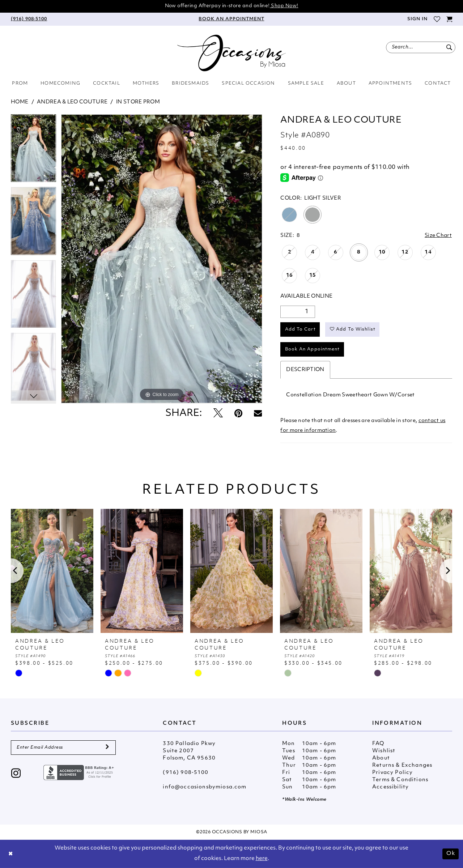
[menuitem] (29, 19)
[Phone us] (29, 19)
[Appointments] (231, 19)
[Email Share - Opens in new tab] (258, 414)
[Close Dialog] (11, 854)
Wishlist (384, 751)
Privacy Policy (392, 773)
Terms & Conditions (400, 780)
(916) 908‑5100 (186, 773)
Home (20, 102)
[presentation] (52, 571)
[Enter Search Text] (421, 47)
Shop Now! (284, 6)
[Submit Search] (449, 47)
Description (305, 370)
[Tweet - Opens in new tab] (218, 414)
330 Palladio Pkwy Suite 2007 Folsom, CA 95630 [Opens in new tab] (189, 751)
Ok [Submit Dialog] (451, 854)
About (381, 758)
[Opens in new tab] (80, 773)
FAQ (378, 744)
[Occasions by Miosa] (231, 53)
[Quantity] (298, 312)
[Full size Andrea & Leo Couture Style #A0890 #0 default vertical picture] (162, 259)
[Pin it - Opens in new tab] (238, 414)
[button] (417, 19)
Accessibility (390, 787)
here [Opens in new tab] (262, 859)
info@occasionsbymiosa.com (205, 787)
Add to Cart (300, 329)
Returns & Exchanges (402, 765)
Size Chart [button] (438, 236)
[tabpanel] (33, 151)
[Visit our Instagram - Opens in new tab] (16, 774)
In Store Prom (138, 102)
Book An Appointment (313, 349)
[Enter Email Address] (63, 748)
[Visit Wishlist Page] (437, 19)
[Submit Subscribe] (107, 748)
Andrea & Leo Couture (72, 102)
